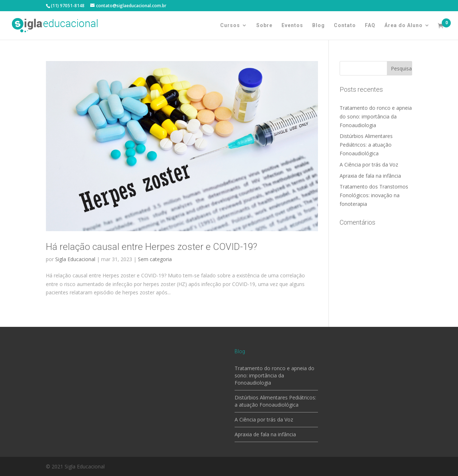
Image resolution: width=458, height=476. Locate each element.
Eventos (292, 25)
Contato (345, 25)
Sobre (264, 25)
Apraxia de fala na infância (370, 176)
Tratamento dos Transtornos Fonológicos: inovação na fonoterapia (374, 195)
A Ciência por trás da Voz (369, 165)
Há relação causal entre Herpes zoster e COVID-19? (152, 247)
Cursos (230, 25)
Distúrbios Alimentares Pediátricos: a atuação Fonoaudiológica (366, 145)
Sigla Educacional (75, 259)
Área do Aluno (404, 25)
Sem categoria (155, 259)
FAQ (370, 25)
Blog (319, 25)
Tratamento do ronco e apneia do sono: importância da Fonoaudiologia (376, 116)
